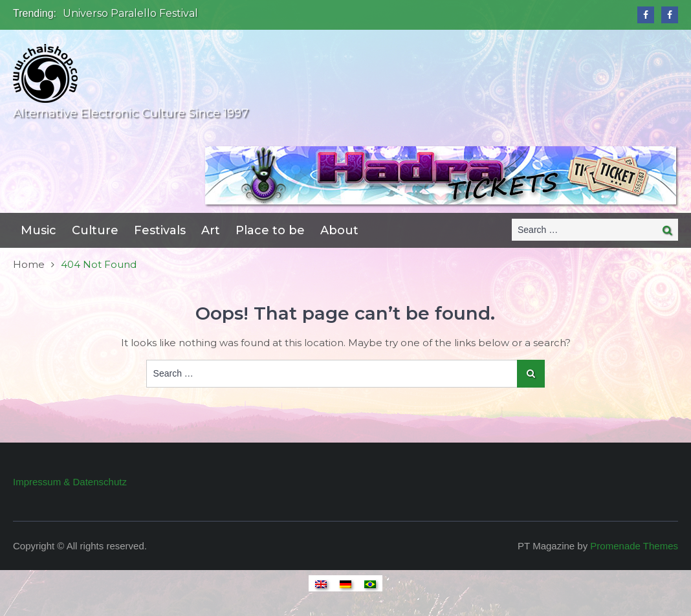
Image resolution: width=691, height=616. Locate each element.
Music (38, 230)
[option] (237, 14)
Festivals (160, 230)
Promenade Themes (634, 546)
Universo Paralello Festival (130, 13)
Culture (95, 230)
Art (211, 230)
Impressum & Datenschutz (70, 482)
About (339, 230)
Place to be (270, 230)
